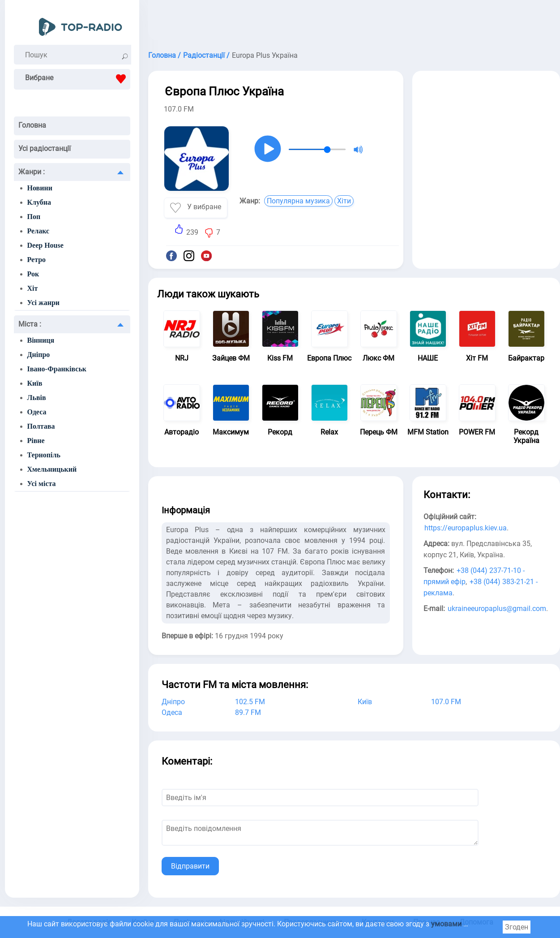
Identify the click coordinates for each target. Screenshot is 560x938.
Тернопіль (44, 455)
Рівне (36, 441)
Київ (35, 383)
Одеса (37, 412)
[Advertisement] (354, 22)
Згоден (517, 927)
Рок (33, 274)
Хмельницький (52, 469)
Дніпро (39, 355)
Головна (32, 125)
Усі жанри (44, 303)
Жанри (32, 172)
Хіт (33, 288)
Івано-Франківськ (57, 369)
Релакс (38, 231)
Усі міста (42, 484)
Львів (37, 398)
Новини (40, 188)
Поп (34, 217)
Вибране (78, 79)
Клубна (39, 202)
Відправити (190, 866)
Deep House (45, 245)
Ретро (37, 260)
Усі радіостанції (45, 148)
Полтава (41, 426)
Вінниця (41, 340)
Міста (30, 324)
